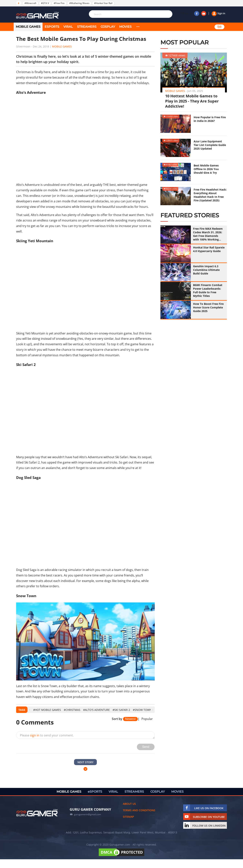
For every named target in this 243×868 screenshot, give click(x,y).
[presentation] (30, 710)
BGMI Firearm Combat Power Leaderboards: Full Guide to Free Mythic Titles (208, 290)
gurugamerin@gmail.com (88, 814)
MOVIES (125, 27)
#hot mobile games (47, 710)
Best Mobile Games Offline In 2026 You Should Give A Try (206, 169)
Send (146, 747)
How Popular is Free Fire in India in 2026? (210, 119)
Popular (147, 719)
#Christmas (72, 710)
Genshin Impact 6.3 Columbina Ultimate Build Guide (206, 270)
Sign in (218, 13)
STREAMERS (87, 27)
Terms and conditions (139, 810)
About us (129, 804)
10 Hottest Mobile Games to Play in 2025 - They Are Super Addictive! (192, 101)
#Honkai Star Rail (103, 3)
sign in (35, 735)
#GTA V (45, 3)
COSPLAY (108, 27)
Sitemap (128, 817)
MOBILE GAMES (28, 27)
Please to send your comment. (47, 735)
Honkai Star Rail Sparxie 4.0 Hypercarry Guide (209, 249)
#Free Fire (59, 3)
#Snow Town (142, 710)
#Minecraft (30, 3)
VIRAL (68, 27)
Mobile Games (62, 46)
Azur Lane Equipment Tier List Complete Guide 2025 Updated (210, 145)
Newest (130, 719)
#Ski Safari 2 (121, 710)
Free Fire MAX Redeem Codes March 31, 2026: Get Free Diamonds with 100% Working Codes (208, 234)
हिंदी (219, 27)
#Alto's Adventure (96, 710)
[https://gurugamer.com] (37, 813)
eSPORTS (52, 27)
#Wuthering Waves (79, 3)
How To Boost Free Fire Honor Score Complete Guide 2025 (208, 307)
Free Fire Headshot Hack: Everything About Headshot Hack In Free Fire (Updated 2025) (210, 195)
